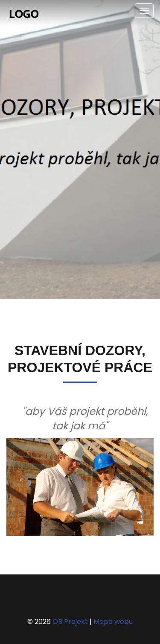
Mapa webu (113, 622)
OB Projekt (70, 622)
